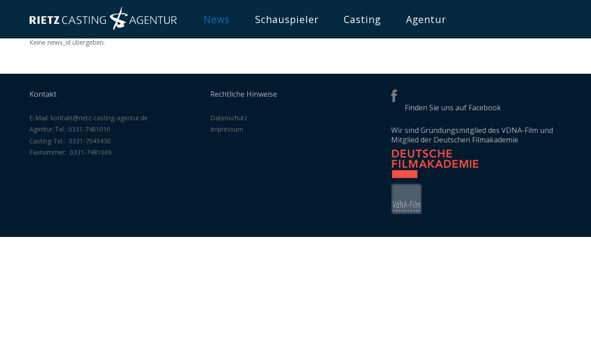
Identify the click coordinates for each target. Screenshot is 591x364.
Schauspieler (287, 19)
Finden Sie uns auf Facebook (453, 108)
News (217, 19)
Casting (362, 19)
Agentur (426, 19)
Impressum (227, 129)
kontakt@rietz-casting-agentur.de (99, 118)
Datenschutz (229, 118)
